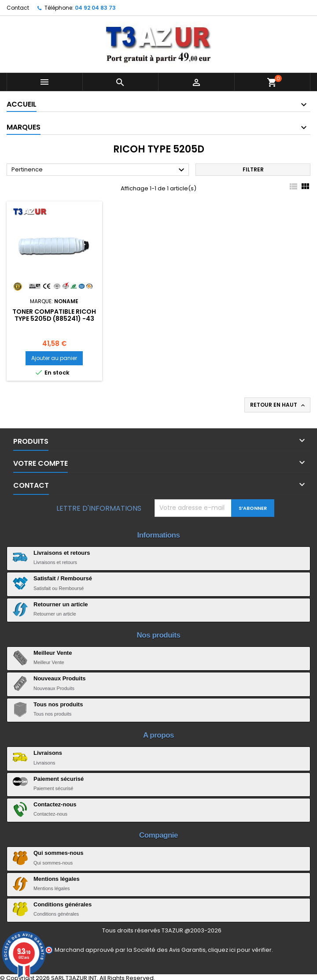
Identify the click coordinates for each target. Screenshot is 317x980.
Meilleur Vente (53, 653)
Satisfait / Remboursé (63, 578)
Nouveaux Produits (59, 678)
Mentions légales (57, 879)
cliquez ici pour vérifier (240, 950)
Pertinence (99, 170)
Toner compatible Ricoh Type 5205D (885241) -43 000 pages (54, 319)
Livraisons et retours (62, 553)
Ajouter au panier (54, 358)
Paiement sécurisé (59, 779)
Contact (18, 8)
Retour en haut (278, 405)
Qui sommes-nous (58, 853)
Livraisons (48, 753)
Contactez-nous (55, 804)
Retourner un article (61, 604)
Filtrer (253, 169)
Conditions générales (63, 904)
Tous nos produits (58, 704)
